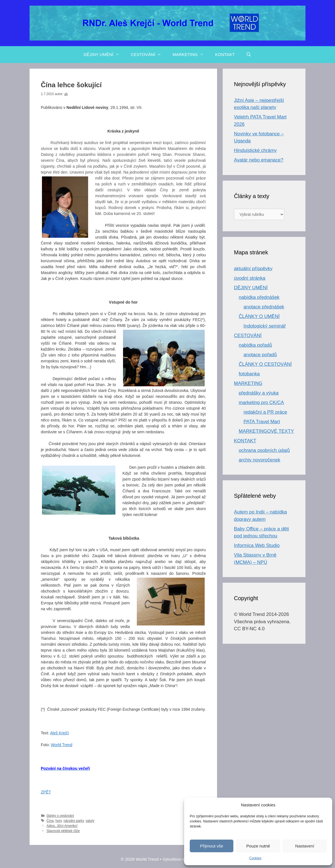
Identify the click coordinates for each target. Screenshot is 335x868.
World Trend (62, 745)
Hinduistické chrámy (255, 150)
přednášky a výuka (259, 393)
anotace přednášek (264, 307)
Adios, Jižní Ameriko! (62, 826)
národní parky (74, 821)
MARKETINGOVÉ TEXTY (266, 431)
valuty (90, 821)
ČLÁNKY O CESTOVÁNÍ (265, 364)
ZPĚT (46, 792)
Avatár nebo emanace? (259, 160)
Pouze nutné (258, 846)
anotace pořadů (260, 355)
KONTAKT (225, 54)
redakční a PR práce (265, 412)
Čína (50, 821)
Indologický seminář (265, 326)
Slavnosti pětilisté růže (63, 831)
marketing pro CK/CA (261, 402)
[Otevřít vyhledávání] (249, 55)
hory (59, 821)
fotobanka (249, 374)
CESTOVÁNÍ (149, 55)
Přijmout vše (212, 846)
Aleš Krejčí (60, 733)
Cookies (255, 858)
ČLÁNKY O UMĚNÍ (259, 316)
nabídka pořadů (255, 345)
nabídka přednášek (259, 297)
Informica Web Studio (257, 545)
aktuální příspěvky (253, 269)
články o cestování (60, 816)
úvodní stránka (250, 278)
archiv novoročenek (259, 460)
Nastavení (305, 846)
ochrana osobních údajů (264, 450)
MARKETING (191, 55)
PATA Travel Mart (262, 422)
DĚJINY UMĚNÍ (104, 55)
